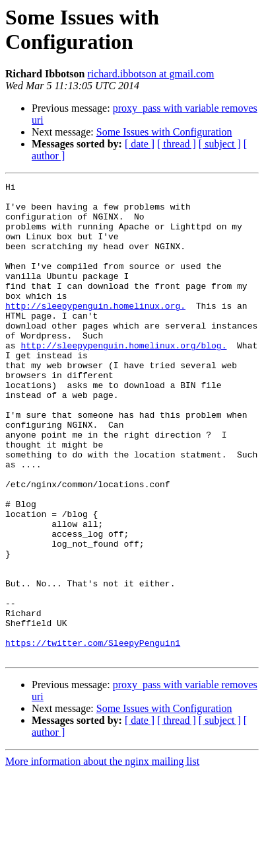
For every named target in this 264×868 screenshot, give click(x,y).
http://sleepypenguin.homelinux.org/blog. (123, 379)
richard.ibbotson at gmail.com (150, 74)
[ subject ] (220, 144)
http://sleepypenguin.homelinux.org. (95, 331)
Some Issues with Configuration (164, 132)
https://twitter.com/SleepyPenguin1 (93, 736)
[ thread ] (177, 144)
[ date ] (140, 144)
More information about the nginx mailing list (102, 856)
